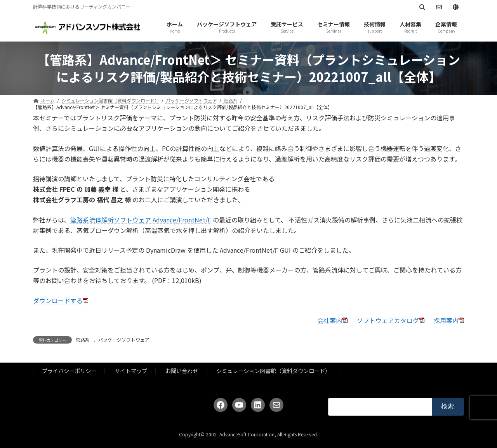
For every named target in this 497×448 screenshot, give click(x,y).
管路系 (83, 339)
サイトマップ (131, 371)
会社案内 (330, 320)
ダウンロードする (58, 300)
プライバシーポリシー (69, 371)
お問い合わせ (182, 371)
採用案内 (446, 320)
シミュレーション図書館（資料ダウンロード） (273, 371)
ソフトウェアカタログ (388, 320)
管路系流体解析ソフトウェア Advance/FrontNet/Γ (141, 220)
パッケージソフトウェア (124, 339)
